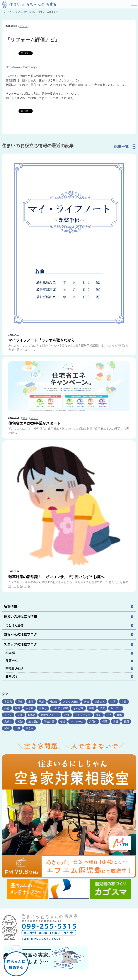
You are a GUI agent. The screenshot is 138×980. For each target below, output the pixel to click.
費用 (126, 722)
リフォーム (23, 26)
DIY (109, 715)
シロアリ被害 (60, 708)
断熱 (86, 702)
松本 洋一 (12, 653)
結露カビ (100, 702)
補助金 (54, 702)
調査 (92, 708)
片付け (93, 722)
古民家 (8, 702)
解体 (119, 715)
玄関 (124, 702)
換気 (102, 708)
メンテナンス (83, 715)
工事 (18, 728)
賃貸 (116, 722)
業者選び (33, 722)
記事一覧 (121, 147)
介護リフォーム (50, 715)
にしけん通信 (14, 625)
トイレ (8, 715)
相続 (63, 722)
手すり (30, 708)
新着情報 (10, 607)
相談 (20, 722)
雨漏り (43, 708)
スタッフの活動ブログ (20, 644)
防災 (20, 715)
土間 (31, 702)
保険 (105, 722)
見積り (8, 722)
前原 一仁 (12, 661)
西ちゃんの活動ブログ (20, 634)
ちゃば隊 (78, 708)
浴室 (18, 708)
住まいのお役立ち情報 (20, 616)
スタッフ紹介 (71, 702)
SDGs (32, 715)
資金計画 (49, 722)
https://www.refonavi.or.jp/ (21, 67)
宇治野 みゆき (15, 669)
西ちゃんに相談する (16, 958)
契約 (7, 728)
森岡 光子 (12, 676)
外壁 (7, 708)
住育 (113, 702)
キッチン (116, 708)
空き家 (30, 728)
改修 (67, 715)
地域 (42, 702)
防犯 (99, 715)
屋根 (20, 702)
